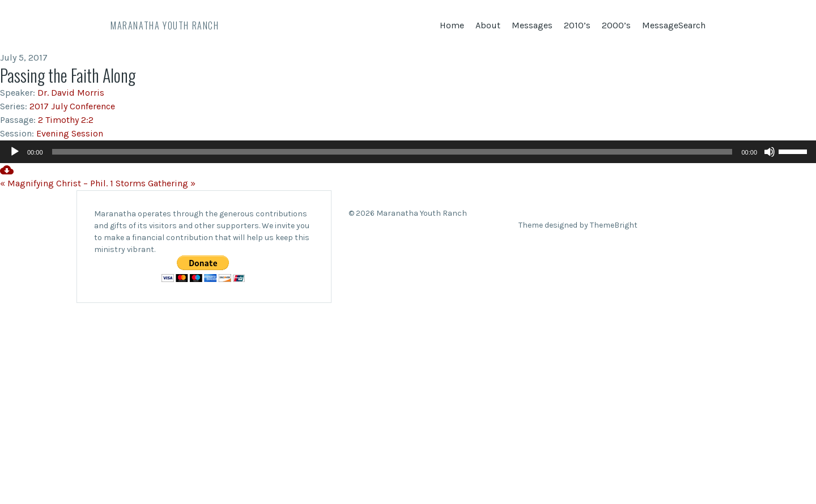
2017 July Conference (72, 106)
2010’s (577, 25)
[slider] (392, 152)
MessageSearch (674, 25)
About (488, 25)
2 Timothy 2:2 (66, 120)
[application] (408, 152)
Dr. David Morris (71, 93)
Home (452, 25)
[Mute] (770, 152)
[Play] (15, 152)
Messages (532, 25)
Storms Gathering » (156, 183)
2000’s (616, 25)
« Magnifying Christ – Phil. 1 (57, 183)
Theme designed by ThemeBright (578, 225)
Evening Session (70, 133)
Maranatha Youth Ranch (165, 25)
